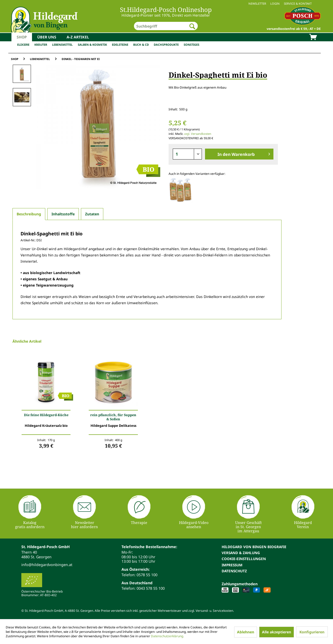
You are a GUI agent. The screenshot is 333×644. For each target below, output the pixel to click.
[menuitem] (166, 4)
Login (275, 4)
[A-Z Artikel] (78, 37)
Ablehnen (246, 632)
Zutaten (92, 214)
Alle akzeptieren (277, 632)
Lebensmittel (62, 45)
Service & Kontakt (298, 4)
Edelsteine (120, 45)
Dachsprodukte (166, 45)
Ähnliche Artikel (27, 341)
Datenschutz (234, 571)
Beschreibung (29, 214)
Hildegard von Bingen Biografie (254, 547)
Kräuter (41, 45)
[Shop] (22, 37)
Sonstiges (191, 45)
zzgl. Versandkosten (198, 134)
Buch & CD (141, 45)
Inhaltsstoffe (63, 214)
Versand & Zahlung (241, 553)
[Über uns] (47, 37)
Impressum (232, 565)
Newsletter (257, 4)
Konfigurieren (312, 632)
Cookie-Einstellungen (244, 559)
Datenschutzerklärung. (167, 636)
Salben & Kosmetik (92, 45)
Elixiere (23, 45)
